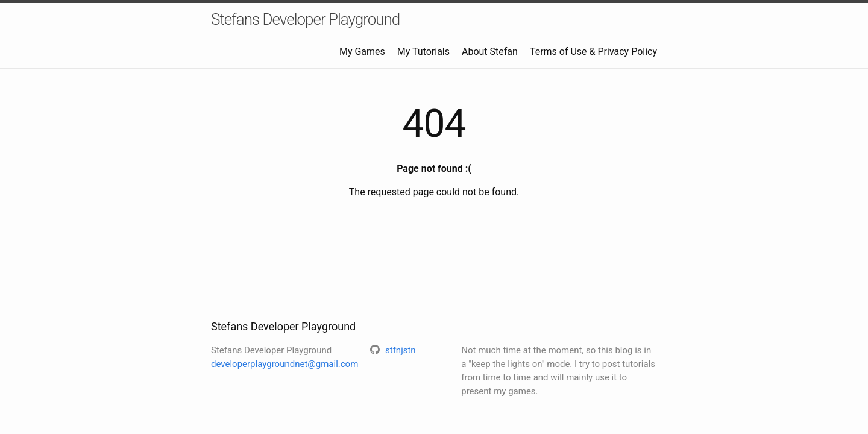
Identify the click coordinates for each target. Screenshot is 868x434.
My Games (362, 52)
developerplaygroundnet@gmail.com (285, 364)
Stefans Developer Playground (305, 19)
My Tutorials (423, 52)
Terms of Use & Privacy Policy (593, 52)
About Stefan (490, 52)
